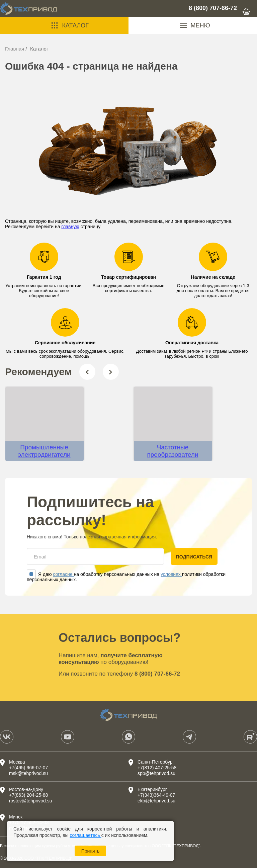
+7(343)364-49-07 (156, 795)
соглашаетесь (85, 835)
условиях (171, 574)
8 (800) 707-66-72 (213, 8)
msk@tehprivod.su (28, 773)
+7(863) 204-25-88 (28, 795)
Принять (91, 851)
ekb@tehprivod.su (156, 801)
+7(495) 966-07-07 (28, 768)
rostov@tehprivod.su (31, 801)
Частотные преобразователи (173, 451)
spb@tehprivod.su (156, 773)
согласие (63, 574)
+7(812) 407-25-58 (157, 768)
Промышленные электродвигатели (44, 451)
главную (70, 227)
